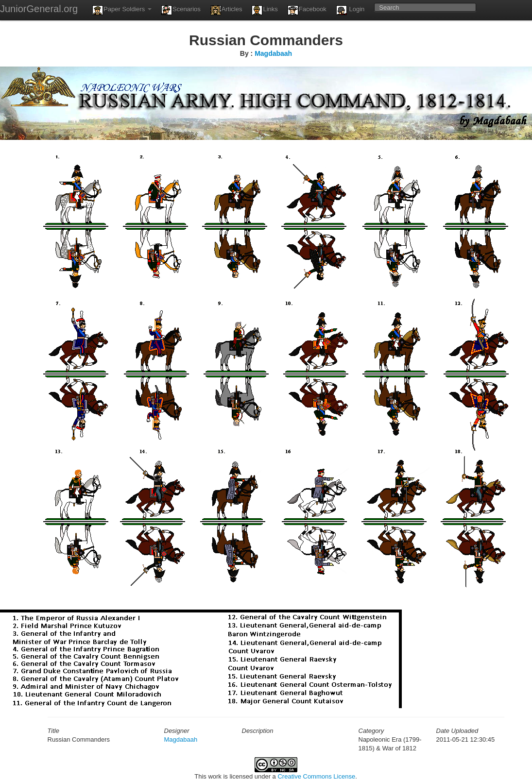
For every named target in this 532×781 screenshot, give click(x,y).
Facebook (307, 10)
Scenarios (181, 10)
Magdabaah (273, 53)
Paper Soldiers (122, 10)
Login (350, 10)
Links (265, 10)
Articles (226, 10)
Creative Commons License (316, 776)
